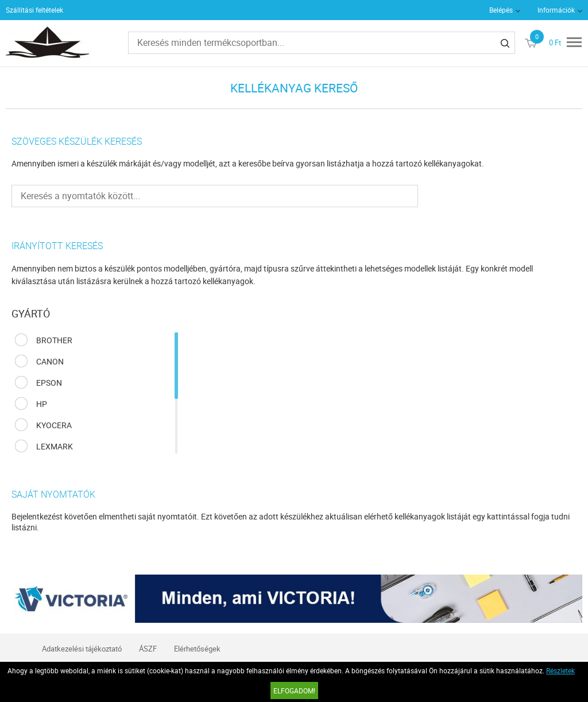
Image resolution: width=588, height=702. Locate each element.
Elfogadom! (294, 691)
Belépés (501, 10)
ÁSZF (148, 649)
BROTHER (54, 340)
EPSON (49, 383)
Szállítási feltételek (34, 10)
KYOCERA (54, 425)
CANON (50, 361)
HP (42, 404)
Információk (556, 10)
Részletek (560, 670)
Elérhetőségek (197, 649)
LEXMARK (55, 446)
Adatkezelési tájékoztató (82, 649)
